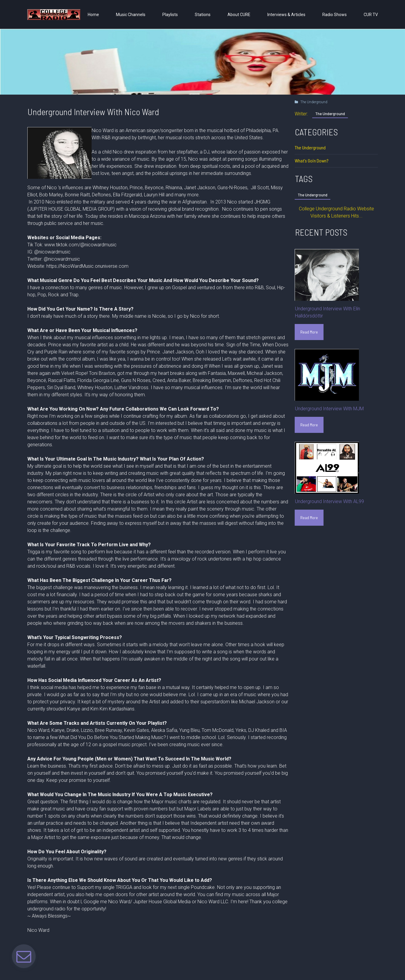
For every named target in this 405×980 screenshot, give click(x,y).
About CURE (239, 15)
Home (93, 15)
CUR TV (371, 15)
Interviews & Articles (286, 15)
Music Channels (131, 15)
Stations (203, 15)
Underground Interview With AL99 (329, 501)
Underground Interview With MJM (329, 409)
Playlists (170, 15)
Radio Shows (335, 15)
